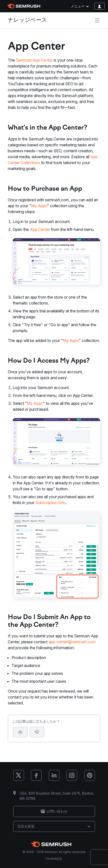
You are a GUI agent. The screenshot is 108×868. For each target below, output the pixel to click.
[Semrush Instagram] (72, 775)
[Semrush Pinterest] (90, 775)
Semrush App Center (34, 60)
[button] (37, 732)
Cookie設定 (54, 859)
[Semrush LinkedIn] (54, 775)
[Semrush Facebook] (36, 775)
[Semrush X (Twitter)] (19, 775)
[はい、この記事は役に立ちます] (20, 732)
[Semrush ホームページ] (24, 6)
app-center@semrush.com (72, 642)
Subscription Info (50, 503)
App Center (40, 229)
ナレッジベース (27, 20)
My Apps (39, 206)
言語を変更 (54, 826)
